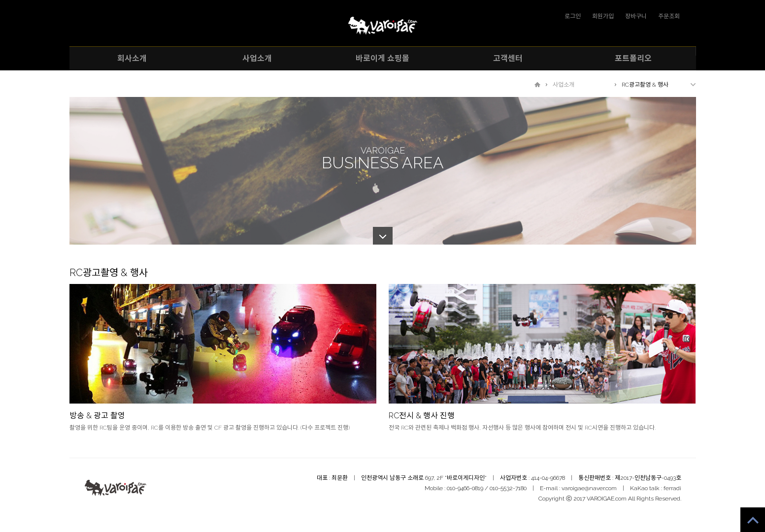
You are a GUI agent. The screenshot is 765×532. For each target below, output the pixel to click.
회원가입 (603, 16)
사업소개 (564, 85)
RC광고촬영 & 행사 (645, 85)
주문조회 (669, 16)
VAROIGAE (383, 26)
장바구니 (636, 16)
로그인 (573, 16)
